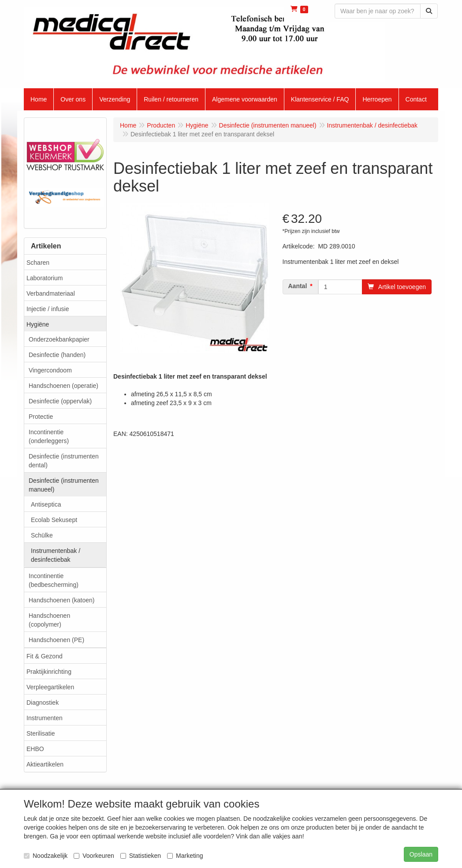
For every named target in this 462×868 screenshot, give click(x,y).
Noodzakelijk (46, 856)
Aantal (298, 286)
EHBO (35, 749)
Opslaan (421, 854)
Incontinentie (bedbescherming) (54, 580)
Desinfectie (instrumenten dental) (64, 461)
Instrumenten (45, 718)
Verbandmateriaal (51, 293)
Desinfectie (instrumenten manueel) (64, 485)
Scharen (38, 263)
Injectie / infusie (48, 309)
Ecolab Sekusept (54, 520)
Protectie (41, 417)
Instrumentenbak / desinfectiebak (56, 555)
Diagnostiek (43, 703)
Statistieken (141, 856)
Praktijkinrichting (49, 672)
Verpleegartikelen (50, 687)
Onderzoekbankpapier (59, 339)
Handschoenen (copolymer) (49, 620)
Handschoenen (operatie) (63, 386)
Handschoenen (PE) (56, 640)
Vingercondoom (50, 370)
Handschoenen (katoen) (61, 600)
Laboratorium (45, 278)
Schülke (42, 535)
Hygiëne (38, 324)
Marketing (185, 856)
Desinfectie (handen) (57, 355)
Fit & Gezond (45, 656)
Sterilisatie (41, 733)
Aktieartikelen (45, 764)
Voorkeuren (94, 856)
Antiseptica (46, 504)
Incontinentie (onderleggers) (49, 436)
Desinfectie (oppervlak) (60, 401)
